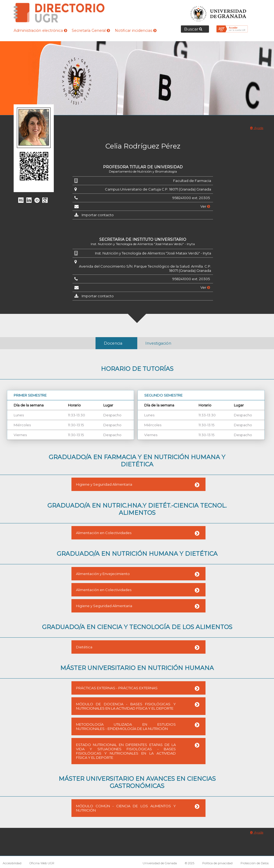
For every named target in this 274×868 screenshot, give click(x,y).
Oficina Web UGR (42, 863)
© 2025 (190, 863)
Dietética (84, 647)
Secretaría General (91, 31)
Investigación (158, 343)
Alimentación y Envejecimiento (103, 574)
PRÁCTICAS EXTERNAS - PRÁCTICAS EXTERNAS (117, 688)
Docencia (113, 343)
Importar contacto (98, 215)
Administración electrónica (40, 31)
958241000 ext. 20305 (191, 198)
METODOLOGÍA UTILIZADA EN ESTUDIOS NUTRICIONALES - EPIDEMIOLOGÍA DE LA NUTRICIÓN (126, 726)
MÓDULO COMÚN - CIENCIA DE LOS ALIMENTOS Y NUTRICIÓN (126, 808)
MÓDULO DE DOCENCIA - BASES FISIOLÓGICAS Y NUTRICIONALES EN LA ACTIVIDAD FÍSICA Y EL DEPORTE (126, 706)
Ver (205, 206)
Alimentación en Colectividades (104, 533)
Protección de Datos (255, 863)
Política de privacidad (217, 863)
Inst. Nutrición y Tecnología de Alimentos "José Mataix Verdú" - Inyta (143, 244)
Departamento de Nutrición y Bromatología (143, 171)
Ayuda (257, 128)
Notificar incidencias (136, 31)
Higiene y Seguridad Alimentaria (104, 484)
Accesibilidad (12, 863)
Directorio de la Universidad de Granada (59, 13)
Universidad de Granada (219, 12)
